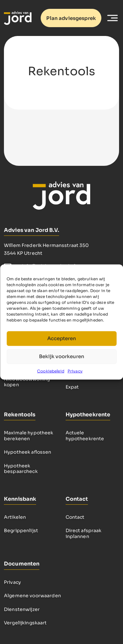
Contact (75, 517)
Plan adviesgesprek (71, 18)
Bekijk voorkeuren (62, 356)
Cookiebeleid (51, 371)
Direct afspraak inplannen (84, 533)
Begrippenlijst (21, 531)
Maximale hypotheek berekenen (29, 436)
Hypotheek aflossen (28, 452)
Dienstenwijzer (22, 609)
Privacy (75, 371)
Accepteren (62, 338)
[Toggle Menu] (113, 18)
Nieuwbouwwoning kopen (27, 382)
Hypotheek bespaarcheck (21, 469)
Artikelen (15, 517)
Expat (72, 387)
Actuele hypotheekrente (85, 436)
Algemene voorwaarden (32, 596)
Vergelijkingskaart (25, 623)
